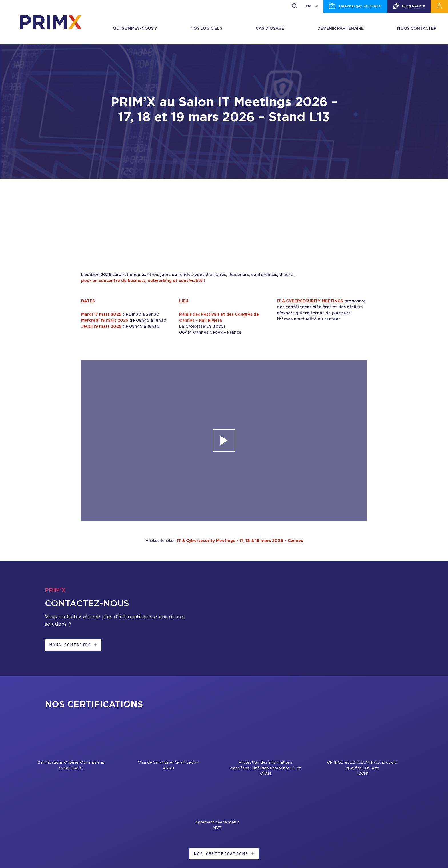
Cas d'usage (270, 29)
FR (312, 6)
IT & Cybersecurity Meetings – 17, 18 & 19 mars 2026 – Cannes (240, 541)
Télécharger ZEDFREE (355, 7)
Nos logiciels (206, 29)
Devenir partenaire (341, 29)
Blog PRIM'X (409, 7)
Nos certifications (224, 854)
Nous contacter (417, 29)
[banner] (51, 22)
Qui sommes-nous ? (135, 29)
